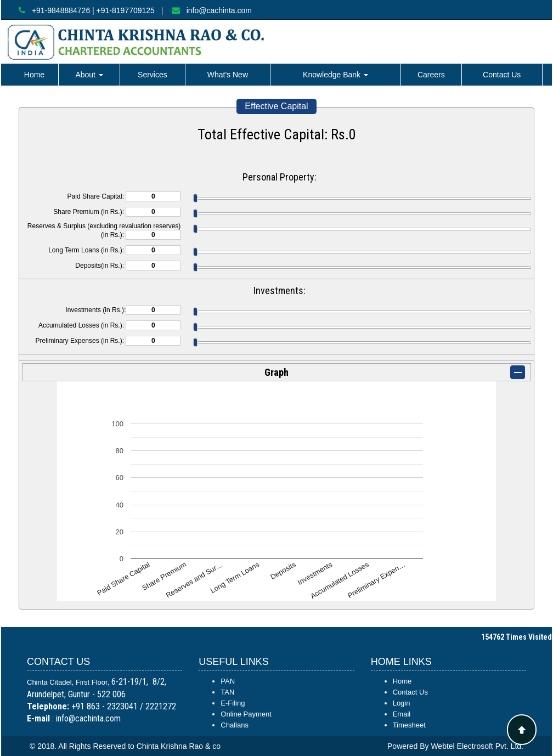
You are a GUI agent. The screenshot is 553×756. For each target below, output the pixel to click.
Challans (235, 725)
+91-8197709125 (126, 10)
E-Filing (233, 703)
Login (402, 703)
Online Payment (246, 714)
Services (153, 75)
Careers (431, 75)
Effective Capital (276, 106)
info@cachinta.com (219, 10)
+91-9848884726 (61, 10)
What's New (228, 75)
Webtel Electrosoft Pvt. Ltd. (477, 746)
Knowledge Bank (335, 75)
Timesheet (409, 725)
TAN (227, 692)
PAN (228, 681)
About (89, 75)
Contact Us (502, 75)
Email (402, 714)
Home (34, 75)
